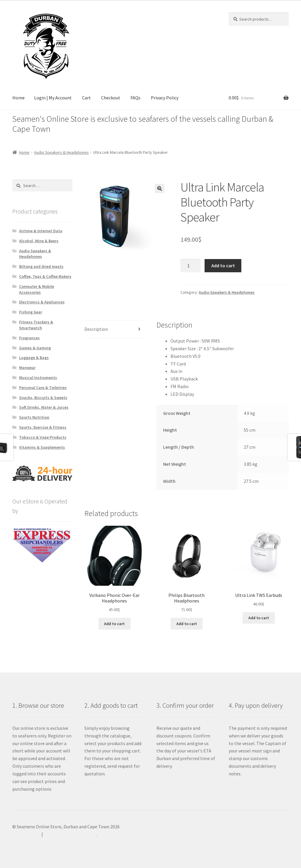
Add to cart (223, 266)
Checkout (111, 98)
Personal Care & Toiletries (43, 388)
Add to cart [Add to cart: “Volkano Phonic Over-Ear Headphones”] (114, 624)
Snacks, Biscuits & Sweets (43, 398)
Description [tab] (96, 329)
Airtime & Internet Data (41, 231)
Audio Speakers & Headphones (61, 152)
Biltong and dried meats (41, 266)
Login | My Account (53, 98)
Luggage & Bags (34, 358)
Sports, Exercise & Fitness (43, 427)
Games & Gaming (35, 348)
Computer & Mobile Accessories (37, 289)
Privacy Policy (165, 98)
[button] (160, 188)
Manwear (27, 368)
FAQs (136, 98)
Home (19, 98)
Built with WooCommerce (70, 834)
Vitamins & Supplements (42, 447)
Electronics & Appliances (42, 302)
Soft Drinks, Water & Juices (44, 407)
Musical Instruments (38, 378)
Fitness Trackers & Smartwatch (36, 325)
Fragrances (29, 338)
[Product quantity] (190, 266)
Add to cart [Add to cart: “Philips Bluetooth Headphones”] (187, 624)
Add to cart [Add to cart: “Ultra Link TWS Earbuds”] (259, 618)
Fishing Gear (31, 312)
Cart (86, 98)
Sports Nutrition (34, 417)
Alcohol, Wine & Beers (39, 241)
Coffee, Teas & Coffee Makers (45, 276)
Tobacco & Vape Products (43, 437)
